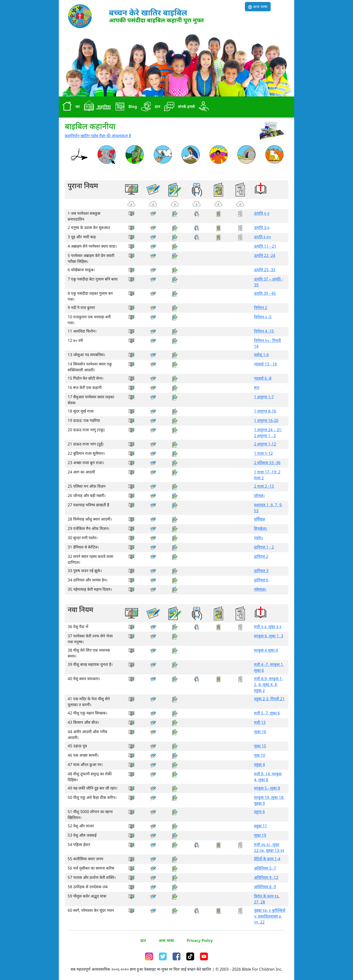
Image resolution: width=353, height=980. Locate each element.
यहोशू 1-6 (261, 355)
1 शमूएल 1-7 (264, 397)
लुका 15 (260, 746)
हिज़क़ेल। (261, 528)
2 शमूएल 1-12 (265, 444)
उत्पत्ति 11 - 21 (265, 246)
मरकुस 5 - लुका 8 (267, 788)
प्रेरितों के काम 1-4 (267, 859)
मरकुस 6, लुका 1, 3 (269, 636)
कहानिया (96, 107)
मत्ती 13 (260, 722)
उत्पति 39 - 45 (265, 293)
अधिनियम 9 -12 (266, 877)
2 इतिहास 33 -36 (267, 463)
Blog (125, 107)
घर (70, 107)
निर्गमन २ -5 (263, 317)
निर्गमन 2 (261, 308)
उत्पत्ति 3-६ (262, 228)
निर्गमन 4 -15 (264, 331)
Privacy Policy (200, 940)
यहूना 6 (259, 812)
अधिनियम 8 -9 (265, 887)
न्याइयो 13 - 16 (265, 364)
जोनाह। (259, 496)
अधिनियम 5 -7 (265, 868)
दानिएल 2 (261, 556)
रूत (257, 388)
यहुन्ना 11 (261, 826)
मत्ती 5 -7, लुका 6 (267, 713)
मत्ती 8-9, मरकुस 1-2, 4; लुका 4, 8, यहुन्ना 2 (269, 685)
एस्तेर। (258, 538)
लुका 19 (260, 835)
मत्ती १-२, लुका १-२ (268, 627)
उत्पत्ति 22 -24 (265, 255)
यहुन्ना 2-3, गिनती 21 (269, 699)
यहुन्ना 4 (259, 765)
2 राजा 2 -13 (264, 486)
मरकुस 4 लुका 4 (266, 650)
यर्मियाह (259, 519)
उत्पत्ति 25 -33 (265, 270)
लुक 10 (260, 755)
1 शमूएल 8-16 (265, 411)
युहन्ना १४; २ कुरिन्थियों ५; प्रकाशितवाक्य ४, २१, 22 (270, 916)
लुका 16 (260, 732)
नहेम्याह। (260, 589)
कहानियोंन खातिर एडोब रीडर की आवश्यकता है (98, 136)
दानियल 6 (261, 580)
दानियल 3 (261, 571)
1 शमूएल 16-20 (266, 420)
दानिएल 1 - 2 (264, 547)
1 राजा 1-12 (263, 453)
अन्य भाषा (258, 7)
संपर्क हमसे (179, 107)
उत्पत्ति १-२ (262, 213)
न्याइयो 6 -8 (263, 378)
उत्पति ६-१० (262, 237)
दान (150, 107)
